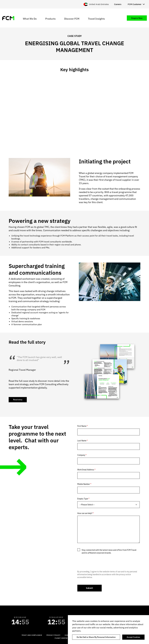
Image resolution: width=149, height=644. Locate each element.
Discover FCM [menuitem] (72, 19)
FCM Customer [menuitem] (135, 4)
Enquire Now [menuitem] (137, 18)
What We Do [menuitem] (30, 19)
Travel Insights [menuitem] (96, 19)
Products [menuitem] (50, 19)
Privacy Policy (53, 635)
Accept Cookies (133, 637)
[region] (108, 630)
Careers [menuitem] (118, 4)
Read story (18, 400)
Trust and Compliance (32, 635)
